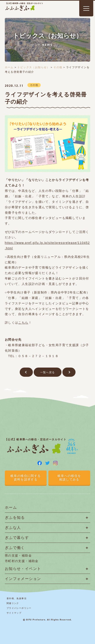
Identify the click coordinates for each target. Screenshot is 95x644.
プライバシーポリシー (19, 608)
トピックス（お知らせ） (33, 67)
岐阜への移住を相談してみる (69, 478)
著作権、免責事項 (17, 598)
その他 (58, 67)
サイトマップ (14, 613)
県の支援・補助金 (18, 555)
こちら (23, 323)
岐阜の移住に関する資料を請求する (26, 478)
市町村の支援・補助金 (22, 561)
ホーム (9, 67)
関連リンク (13, 603)
